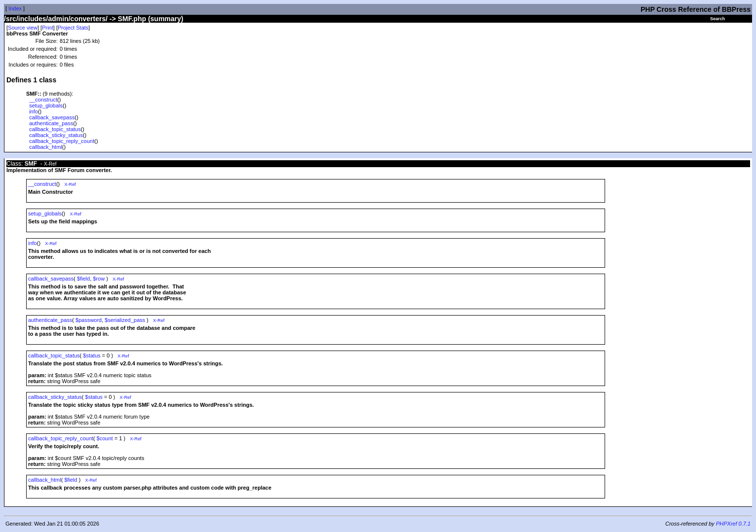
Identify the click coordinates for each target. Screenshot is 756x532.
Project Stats (73, 28)
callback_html (46, 147)
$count (105, 438)
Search (718, 19)
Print (48, 28)
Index (15, 8)
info (34, 111)
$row (99, 279)
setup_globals (46, 106)
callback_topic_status (55, 129)
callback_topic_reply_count (62, 141)
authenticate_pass (51, 123)
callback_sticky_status (56, 135)
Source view (23, 28)
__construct (43, 100)
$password (89, 320)
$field (83, 279)
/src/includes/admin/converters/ (56, 19)
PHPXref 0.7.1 (733, 524)
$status (91, 355)
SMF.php (132, 19)
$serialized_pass (125, 320)
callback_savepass (52, 117)
